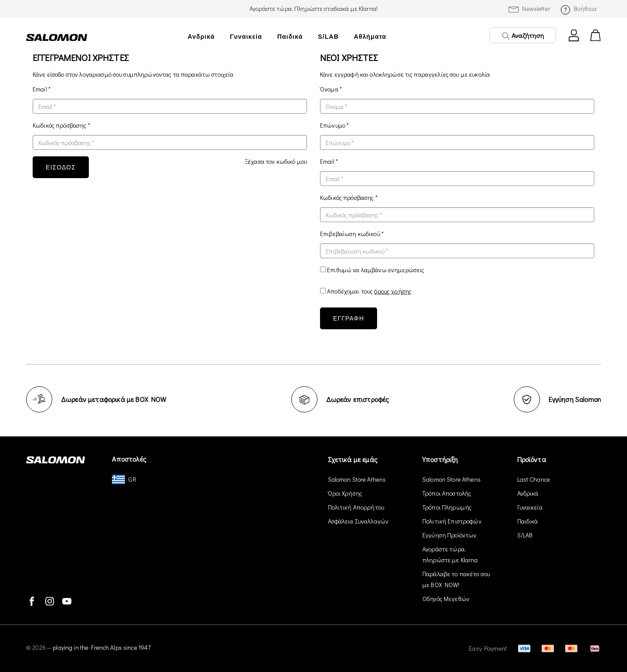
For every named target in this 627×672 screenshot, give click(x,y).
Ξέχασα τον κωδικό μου (276, 161)
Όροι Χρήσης (345, 493)
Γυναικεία (246, 37)
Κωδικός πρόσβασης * (61, 125)
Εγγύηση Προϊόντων (449, 535)
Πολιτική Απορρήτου (356, 507)
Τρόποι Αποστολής (447, 493)
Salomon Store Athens (357, 479)
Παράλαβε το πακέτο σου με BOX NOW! (456, 579)
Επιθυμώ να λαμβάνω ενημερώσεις (376, 270)
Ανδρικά (201, 37)
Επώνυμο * (334, 125)
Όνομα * (331, 89)
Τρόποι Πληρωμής (447, 507)
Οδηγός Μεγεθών (446, 599)
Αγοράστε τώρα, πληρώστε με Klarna (450, 554)
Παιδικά (290, 37)
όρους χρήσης (393, 291)
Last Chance (534, 479)
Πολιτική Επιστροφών (452, 521)
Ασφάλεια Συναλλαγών (358, 521)
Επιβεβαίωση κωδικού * (352, 234)
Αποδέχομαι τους (369, 291)
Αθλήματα (370, 37)
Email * (42, 89)
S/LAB (328, 37)
